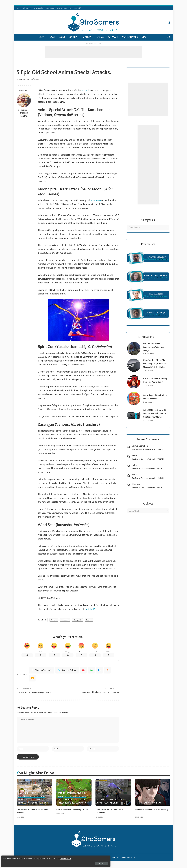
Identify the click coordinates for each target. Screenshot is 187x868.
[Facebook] (42, 671)
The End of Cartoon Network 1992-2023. (148, 462)
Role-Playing (82, 802)
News (34, 795)
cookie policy (34, 857)
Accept (32, 862)
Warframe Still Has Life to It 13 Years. (147, 453)
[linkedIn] (99, 671)
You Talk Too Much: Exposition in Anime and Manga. (155, 347)
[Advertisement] (93, 52)
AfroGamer (24, 79)
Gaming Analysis (75, 795)
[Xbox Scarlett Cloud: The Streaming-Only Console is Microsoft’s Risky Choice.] (134, 367)
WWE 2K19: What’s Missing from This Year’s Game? (155, 383)
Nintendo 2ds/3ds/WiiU (76, 798)
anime (85, 90)
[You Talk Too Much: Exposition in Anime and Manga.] (134, 349)
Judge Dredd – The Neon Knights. (24, 113)
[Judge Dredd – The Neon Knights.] (24, 100)
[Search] (169, 37)
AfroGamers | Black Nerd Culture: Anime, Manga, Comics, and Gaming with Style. (104, 859)
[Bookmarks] (169, 22)
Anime (140, 805)
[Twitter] (67, 671)
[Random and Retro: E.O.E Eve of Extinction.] (113, 794)
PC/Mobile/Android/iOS (30, 802)
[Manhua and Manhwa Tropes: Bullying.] (153, 794)
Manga (151, 805)
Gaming (22, 795)
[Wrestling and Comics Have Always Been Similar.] (134, 402)
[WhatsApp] (91, 671)
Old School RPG (66, 802)
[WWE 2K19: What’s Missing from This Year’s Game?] (134, 385)
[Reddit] (107, 671)
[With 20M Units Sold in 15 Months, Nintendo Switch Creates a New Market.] (134, 419)
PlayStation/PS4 (26, 805)
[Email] (32, 679)
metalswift (91, 609)
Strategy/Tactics (79, 805)
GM (29, 795)
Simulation (42, 805)
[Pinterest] (83, 671)
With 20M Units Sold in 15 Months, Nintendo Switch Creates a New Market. (156, 417)
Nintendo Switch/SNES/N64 (32, 798)
